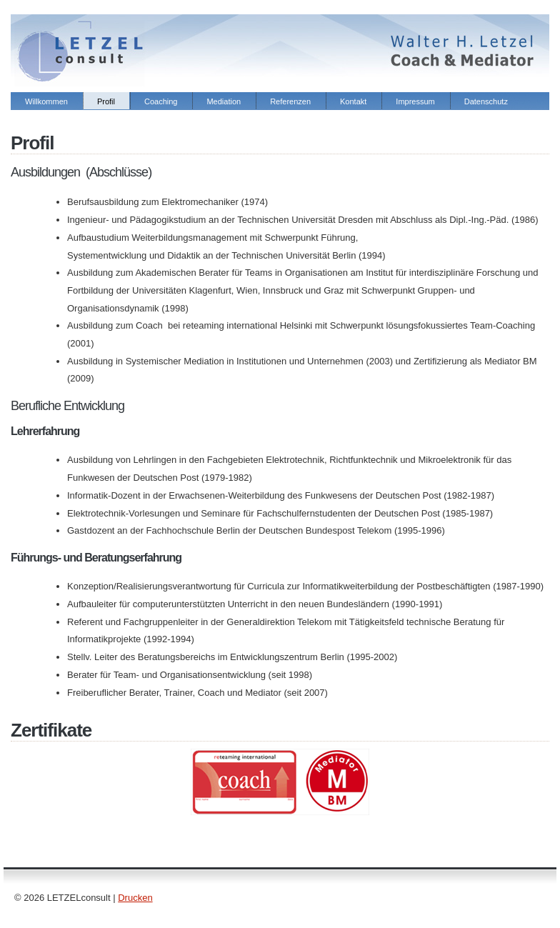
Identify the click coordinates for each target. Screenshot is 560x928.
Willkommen (46, 101)
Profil (106, 101)
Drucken (135, 898)
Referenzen (290, 101)
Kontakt (353, 101)
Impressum (415, 101)
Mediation (224, 101)
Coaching (161, 101)
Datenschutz (486, 101)
